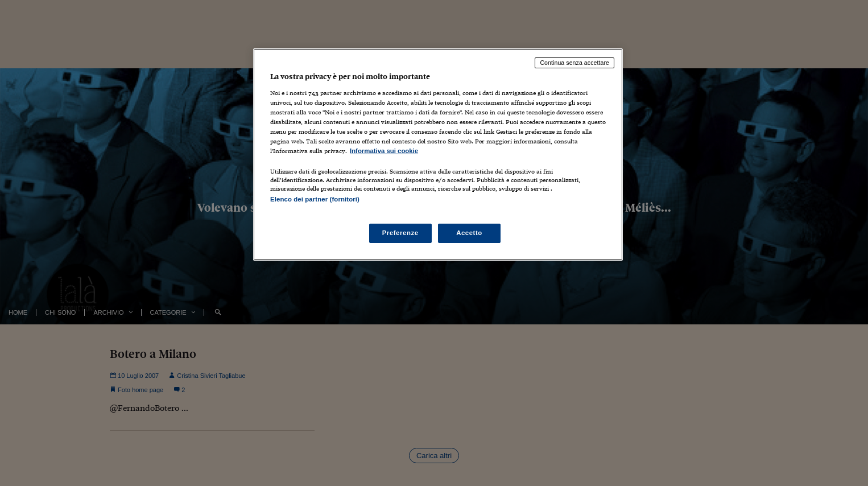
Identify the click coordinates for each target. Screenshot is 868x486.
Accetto (469, 233)
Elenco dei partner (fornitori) (315, 199)
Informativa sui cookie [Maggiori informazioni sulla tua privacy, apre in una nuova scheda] (384, 151)
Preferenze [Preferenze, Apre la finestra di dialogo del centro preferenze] (400, 233)
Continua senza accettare (574, 63)
